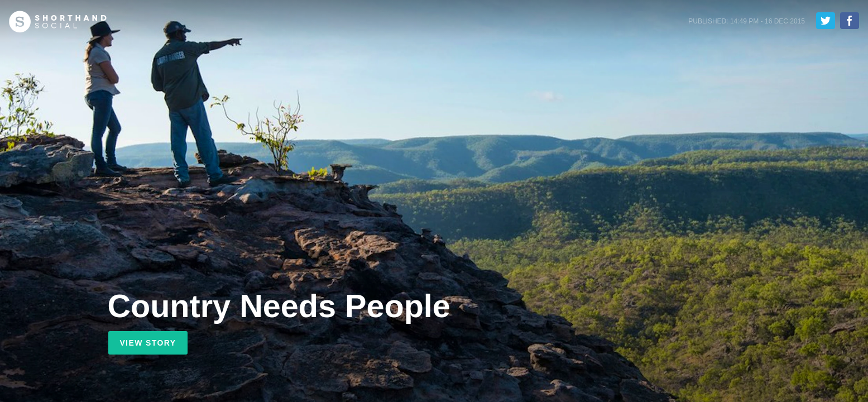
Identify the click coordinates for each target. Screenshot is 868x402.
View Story (148, 343)
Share (850, 21)
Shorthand (58, 22)
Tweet (826, 21)
